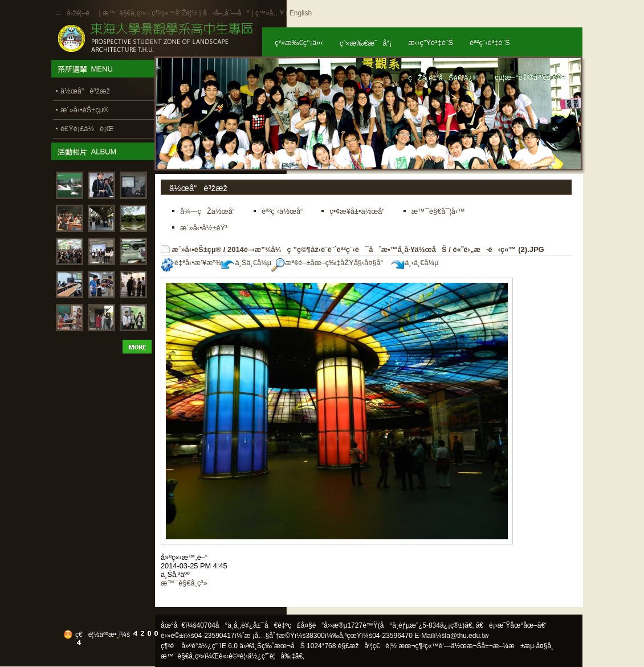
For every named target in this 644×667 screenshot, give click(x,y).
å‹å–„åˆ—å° (226, 13)
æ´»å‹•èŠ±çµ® (197, 249)
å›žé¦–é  (82, 13)
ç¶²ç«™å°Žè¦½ (174, 13)
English (301, 13)
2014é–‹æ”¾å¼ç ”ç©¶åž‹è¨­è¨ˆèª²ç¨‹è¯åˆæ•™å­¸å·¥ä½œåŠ (337, 249)
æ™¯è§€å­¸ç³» (125, 13)
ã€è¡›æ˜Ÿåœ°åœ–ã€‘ (511, 625)
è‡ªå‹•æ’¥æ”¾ (191, 263)
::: (58, 13)
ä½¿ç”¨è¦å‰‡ (272, 656)
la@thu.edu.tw (467, 636)
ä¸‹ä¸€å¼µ (415, 263)
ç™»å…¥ (270, 13)
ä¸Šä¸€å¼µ (246, 263)
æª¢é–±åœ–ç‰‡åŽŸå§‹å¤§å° (330, 263)
